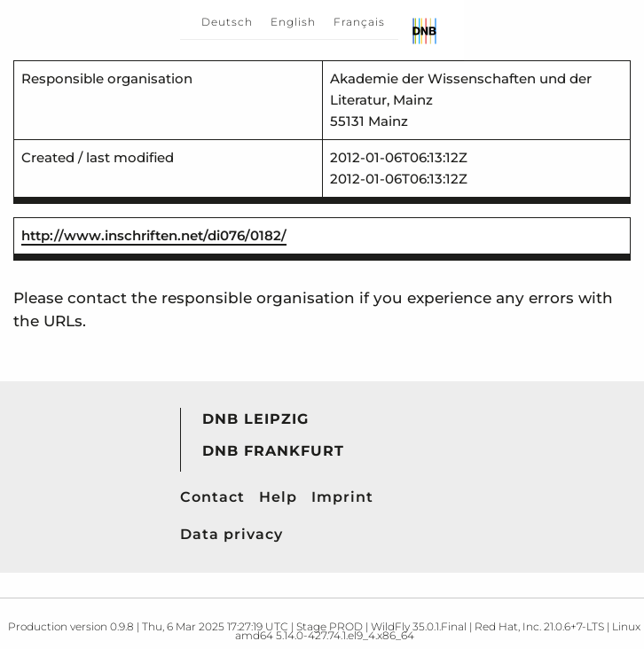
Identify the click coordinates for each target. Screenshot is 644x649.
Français (359, 22)
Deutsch (227, 22)
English (293, 22)
